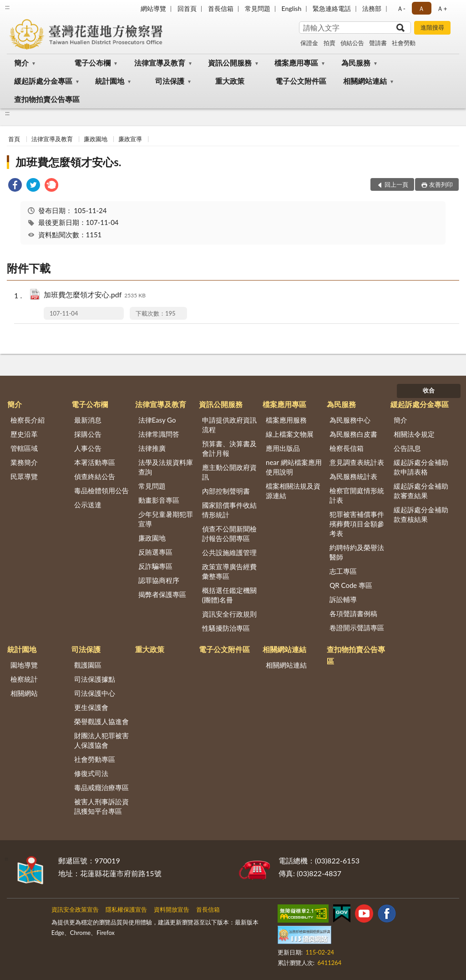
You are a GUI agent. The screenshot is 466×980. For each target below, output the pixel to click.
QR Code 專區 (351, 585)
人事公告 (88, 448)
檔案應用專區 (296, 63)
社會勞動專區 (95, 759)
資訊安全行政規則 (229, 614)
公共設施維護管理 (229, 552)
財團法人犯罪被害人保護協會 (101, 740)
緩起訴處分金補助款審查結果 (421, 491)
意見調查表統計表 (357, 462)
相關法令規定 (414, 434)
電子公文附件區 (301, 81)
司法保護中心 (95, 693)
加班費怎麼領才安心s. (68, 162)
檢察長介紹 (28, 420)
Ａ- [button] (401, 8)
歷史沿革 (24, 434)
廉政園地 (96, 139)
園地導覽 (24, 665)
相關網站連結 (365, 81)
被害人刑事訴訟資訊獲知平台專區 (101, 806)
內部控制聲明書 (226, 491)
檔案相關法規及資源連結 (293, 491)
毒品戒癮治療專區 (101, 787)
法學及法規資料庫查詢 (166, 467)
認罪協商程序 (159, 580)
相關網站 (24, 693)
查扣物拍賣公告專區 (47, 99)
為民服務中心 (350, 420)
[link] (15, 186)
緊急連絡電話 (332, 8)
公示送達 (88, 505)
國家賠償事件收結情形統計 (229, 510)
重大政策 (230, 81)
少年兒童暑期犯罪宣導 (166, 519)
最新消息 (88, 420)
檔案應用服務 (286, 420)
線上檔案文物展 (290, 434)
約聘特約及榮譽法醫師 (357, 552)
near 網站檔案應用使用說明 (294, 467)
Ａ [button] (421, 8)
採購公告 (88, 434)
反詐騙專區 (155, 566)
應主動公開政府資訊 (229, 472)
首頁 (14, 139)
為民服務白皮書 (353, 434)
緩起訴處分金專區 (43, 81)
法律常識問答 (159, 434)
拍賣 (329, 43)
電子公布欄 (92, 63)
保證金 (309, 43)
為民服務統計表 (353, 476)
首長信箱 (221, 8)
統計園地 (110, 81)
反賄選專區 (155, 552)
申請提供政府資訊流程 (229, 425)
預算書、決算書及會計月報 (229, 448)
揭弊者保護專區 (162, 594)
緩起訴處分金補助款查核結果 (421, 514)
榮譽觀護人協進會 (101, 721)
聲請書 (378, 43)
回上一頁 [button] (396, 184)
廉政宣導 (130, 139)
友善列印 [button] (441, 184)
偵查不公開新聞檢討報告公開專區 (229, 533)
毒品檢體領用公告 (101, 490)
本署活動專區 (95, 462)
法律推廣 (152, 448)
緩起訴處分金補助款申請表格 (421, 467)
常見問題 (258, 8)
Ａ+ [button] (442, 8)
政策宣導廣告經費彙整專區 (229, 571)
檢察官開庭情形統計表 (357, 495)
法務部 (372, 8)
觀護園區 (88, 665)
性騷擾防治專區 (226, 628)
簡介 (21, 63)
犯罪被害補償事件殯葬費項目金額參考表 (357, 524)
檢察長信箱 (347, 448)
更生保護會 (91, 707)
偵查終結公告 (95, 476)
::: (7, 7)
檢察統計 (24, 679)
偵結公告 (352, 43)
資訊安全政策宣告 (75, 909)
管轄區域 (24, 448)
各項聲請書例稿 (353, 613)
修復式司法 (91, 773)
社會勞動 (404, 43)
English (292, 8)
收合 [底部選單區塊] (429, 390)
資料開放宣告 (172, 909)
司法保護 (170, 81)
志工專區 (343, 571)
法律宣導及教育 (160, 63)
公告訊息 (407, 448)
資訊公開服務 (230, 63)
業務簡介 (24, 462)
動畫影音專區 (159, 500)
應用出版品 (283, 448)
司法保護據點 (95, 679)
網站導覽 (153, 8)
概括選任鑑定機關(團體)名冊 (229, 595)
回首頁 (187, 8)
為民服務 (356, 63)
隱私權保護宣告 (126, 909)
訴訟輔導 (343, 599)
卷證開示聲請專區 (357, 628)
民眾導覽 (24, 476)
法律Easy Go (157, 420)
